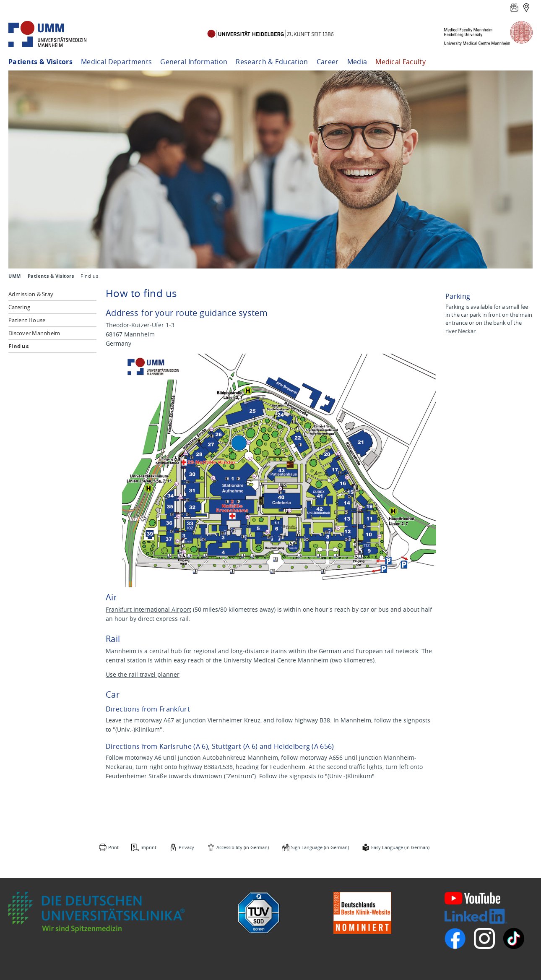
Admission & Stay (31, 294)
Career (328, 62)
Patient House (27, 320)
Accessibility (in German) (243, 847)
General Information (194, 62)
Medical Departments (116, 62)
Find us (18, 346)
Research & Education (272, 62)
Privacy (186, 847)
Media (357, 62)
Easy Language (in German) (400, 847)
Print (113, 847)
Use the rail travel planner (143, 674)
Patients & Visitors (40, 62)
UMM (15, 276)
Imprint (148, 847)
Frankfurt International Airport (148, 609)
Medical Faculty (401, 62)
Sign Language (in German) (320, 847)
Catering (19, 307)
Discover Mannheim (34, 333)
